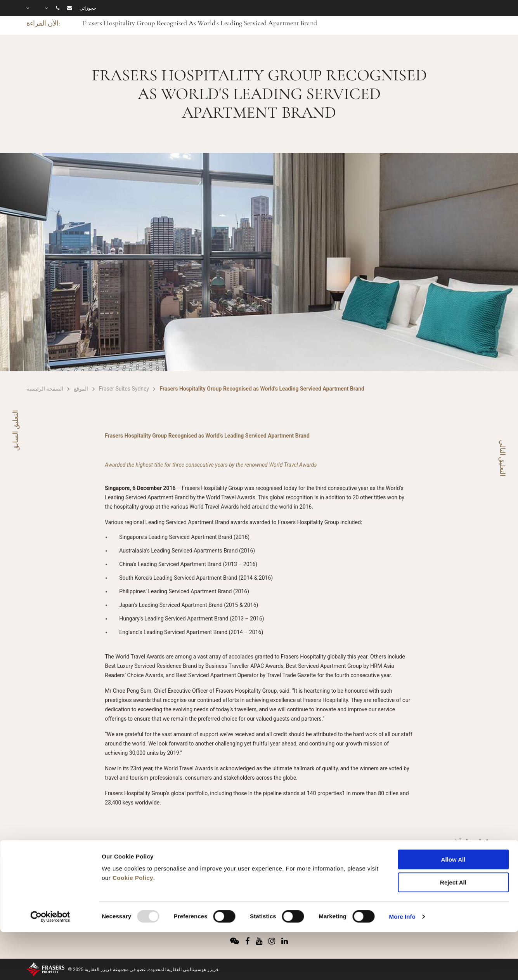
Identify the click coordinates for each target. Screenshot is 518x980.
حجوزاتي (88, 8)
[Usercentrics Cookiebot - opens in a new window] (50, 873)
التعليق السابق (15, 430)
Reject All (453, 839)
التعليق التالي (503, 458)
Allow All (453, 816)
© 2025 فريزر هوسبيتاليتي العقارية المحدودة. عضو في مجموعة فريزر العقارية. (144, 970)
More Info (402, 873)
